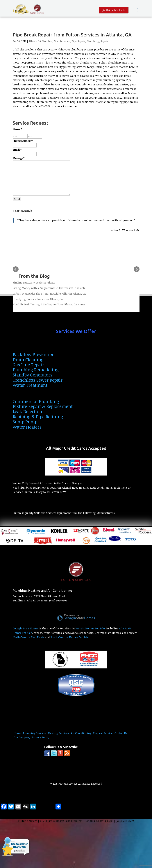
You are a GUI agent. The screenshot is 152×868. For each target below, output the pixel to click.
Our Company (22, 737)
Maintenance (62, 41)
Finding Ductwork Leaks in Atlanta (34, 282)
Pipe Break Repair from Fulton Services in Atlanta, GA (72, 35)
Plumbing (93, 41)
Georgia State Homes (26, 628)
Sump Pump (25, 422)
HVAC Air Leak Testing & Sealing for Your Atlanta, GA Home (49, 304)
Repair (104, 41)
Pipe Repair (78, 41)
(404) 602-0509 (114, 10)
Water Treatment (30, 385)
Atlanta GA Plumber (41, 41)
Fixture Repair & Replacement (43, 406)
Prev (16, 269)
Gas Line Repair (28, 365)
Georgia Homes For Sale (90, 628)
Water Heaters (27, 427)
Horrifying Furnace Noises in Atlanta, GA (38, 299)
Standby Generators (33, 375)
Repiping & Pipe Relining (38, 417)
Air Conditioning (81, 733)
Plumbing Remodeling (36, 370)
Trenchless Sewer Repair (38, 380)
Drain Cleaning (28, 359)
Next (137, 269)
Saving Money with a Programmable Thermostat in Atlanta (49, 288)
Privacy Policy (41, 737)
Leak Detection (27, 411)
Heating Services (59, 733)
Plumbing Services (35, 733)
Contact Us (121, 733)
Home (17, 733)
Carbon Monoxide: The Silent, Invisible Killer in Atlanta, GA (49, 294)
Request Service (103, 733)
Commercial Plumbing (36, 401)
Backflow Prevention (34, 354)
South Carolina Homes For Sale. (70, 637)
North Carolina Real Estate (29, 637)
